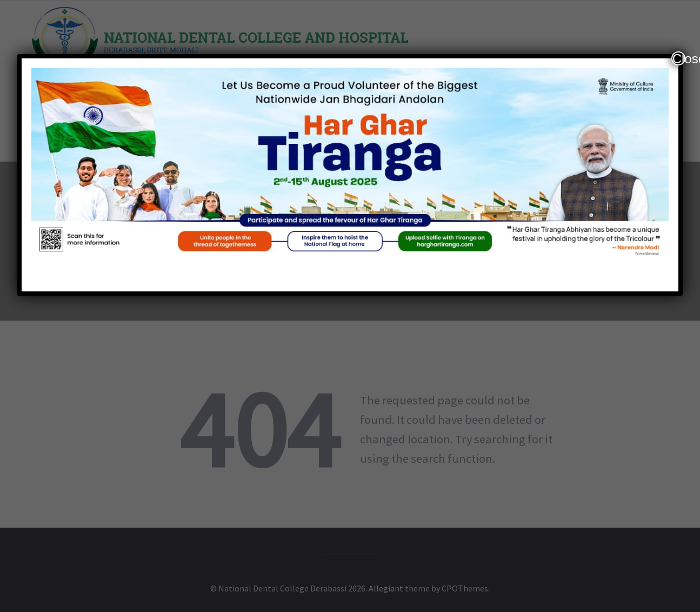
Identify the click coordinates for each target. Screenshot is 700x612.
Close (679, 58)
